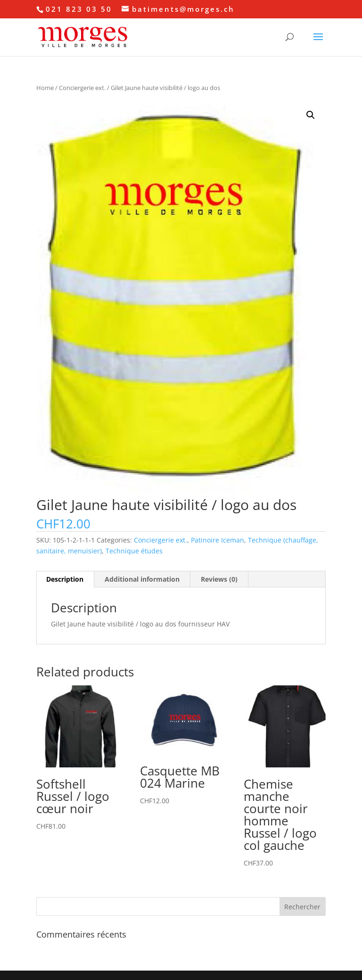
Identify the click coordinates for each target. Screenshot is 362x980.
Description (65, 579)
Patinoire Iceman (218, 540)
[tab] (65, 579)
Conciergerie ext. (82, 88)
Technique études (134, 551)
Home (45, 88)
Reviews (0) (219, 579)
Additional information (142, 579)
